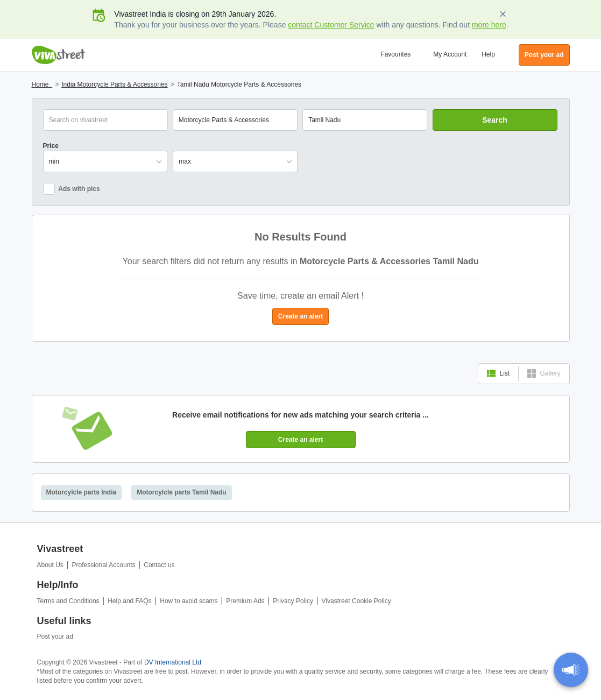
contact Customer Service (331, 25)
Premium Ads (245, 601)
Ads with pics (72, 189)
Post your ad (55, 637)
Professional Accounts (104, 565)
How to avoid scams (189, 601)
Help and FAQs (129, 601)
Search (495, 120)
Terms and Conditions (68, 601)
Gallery (544, 373)
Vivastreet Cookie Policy (356, 601)
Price (51, 146)
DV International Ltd (173, 662)
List (498, 373)
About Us (50, 565)
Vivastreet (59, 55)
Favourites (395, 54)
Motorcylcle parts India (82, 492)
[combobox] (365, 120)
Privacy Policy (293, 601)
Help (488, 54)
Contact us (159, 565)
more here (489, 25)
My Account (450, 54)
